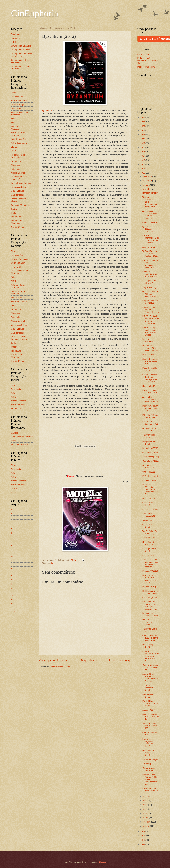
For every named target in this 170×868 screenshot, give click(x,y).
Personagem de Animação (18, 156)
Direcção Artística (19, 187)
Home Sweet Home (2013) (149, 543)
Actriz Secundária (19, 143)
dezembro (148, 176)
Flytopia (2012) (149, 480)
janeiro (146, 826)
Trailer (14, 213)
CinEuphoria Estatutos (21, 46)
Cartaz (14, 209)
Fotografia (16, 169)
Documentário (17, 97)
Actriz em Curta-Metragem (18, 134)
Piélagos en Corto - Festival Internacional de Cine (148, 61)
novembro (148, 181)
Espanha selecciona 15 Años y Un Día (150, 274)
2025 (143, 122)
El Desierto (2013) (150, 476)
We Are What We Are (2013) (150, 532)
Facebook (15, 34)
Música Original (18, 173)
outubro (146, 185)
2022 (143, 134)
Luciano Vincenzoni (148, 340)
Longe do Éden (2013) (149, 443)
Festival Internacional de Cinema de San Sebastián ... (151, 239)
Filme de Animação (20, 101)
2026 (143, 118)
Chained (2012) (149, 472)
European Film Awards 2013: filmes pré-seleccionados (150, 605)
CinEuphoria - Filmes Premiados (20, 61)
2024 (143, 126)
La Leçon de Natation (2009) (150, 614)
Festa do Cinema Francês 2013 (150, 391)
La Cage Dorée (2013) (149, 550)
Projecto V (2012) (150, 571)
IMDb (13, 42)
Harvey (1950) (149, 386)
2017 (143, 156)
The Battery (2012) (151, 457)
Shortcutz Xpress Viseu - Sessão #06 (150, 726)
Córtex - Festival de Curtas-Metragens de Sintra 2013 (150, 378)
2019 (143, 147)
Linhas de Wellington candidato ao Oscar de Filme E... (150, 489)
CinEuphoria (35, 13)
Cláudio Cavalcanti (151, 222)
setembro (147, 189)
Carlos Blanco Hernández (149, 769)
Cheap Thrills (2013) (148, 504)
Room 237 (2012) (150, 509)
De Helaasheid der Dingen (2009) (151, 592)
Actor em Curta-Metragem (18, 128)
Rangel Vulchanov (150, 193)
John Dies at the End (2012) (150, 429)
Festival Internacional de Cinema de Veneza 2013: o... (151, 656)
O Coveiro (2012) (150, 452)
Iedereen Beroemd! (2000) (148, 688)
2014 (143, 169)
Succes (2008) (149, 710)
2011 (143, 836)
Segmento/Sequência (21, 205)
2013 (143, 173)
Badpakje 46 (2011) (148, 696)
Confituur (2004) (150, 598)
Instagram (15, 38)
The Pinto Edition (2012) (150, 630)
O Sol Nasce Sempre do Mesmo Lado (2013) (149, 579)
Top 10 (14, 492)
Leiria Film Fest (144, 54)
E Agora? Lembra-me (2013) (151, 302)
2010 (143, 840)
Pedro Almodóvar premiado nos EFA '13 (150, 408)
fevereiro (147, 822)
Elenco (14, 147)
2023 (143, 130)
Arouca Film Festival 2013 (150, 515)
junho (146, 805)
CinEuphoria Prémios (20, 50)
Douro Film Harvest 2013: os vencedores (150, 348)
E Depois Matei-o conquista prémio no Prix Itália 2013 (150, 264)
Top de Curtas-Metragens (18, 222)
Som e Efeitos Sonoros (21, 183)
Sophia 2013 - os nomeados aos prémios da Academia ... (150, 563)
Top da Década (18, 227)
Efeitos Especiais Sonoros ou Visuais (20, 338)
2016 (143, 160)
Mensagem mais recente (54, 661)
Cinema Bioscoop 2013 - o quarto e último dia (150, 638)
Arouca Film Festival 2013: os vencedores (150, 399)
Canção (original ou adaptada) (20, 178)
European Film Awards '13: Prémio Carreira (151, 310)
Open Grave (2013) (148, 526)
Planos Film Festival (146, 67)
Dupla (14, 151)
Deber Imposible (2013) (150, 369)
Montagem (16, 165)
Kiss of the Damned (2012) (150, 423)
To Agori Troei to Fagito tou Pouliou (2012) (150, 254)
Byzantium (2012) (150, 448)
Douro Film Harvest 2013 (150, 466)
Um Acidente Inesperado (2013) (148, 753)
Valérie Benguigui (150, 759)
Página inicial (89, 661)
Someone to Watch (19, 445)
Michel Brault (148, 355)
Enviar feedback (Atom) (60, 667)
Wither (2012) (148, 520)
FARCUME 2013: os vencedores (150, 790)
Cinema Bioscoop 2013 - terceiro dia (150, 667)
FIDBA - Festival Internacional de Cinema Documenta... (151, 320)
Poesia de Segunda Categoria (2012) (148, 743)
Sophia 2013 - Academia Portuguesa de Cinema (150, 678)
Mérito (14, 441)
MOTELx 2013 (149, 555)
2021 (143, 139)
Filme (13, 93)
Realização (16, 108)
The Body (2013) (150, 538)
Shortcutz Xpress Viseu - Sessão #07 (150, 361)
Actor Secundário (19, 139)
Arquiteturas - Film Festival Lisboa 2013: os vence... (151, 214)
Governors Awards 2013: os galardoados (151, 294)
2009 (143, 844)
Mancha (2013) (149, 587)
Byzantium (47, 110)
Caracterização (18, 195)
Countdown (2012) (151, 461)
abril (145, 813)
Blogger (102, 862)
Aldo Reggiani (149, 247)
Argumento (16, 161)
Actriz (14, 123)
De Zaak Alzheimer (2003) (148, 622)
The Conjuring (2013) (149, 436)
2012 (143, 832)
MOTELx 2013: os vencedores (150, 416)
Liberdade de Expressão (22, 437)
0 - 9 (13, 611)
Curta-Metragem (18, 105)
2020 (143, 143)
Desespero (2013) (150, 498)
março (146, 818)
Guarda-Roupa (18, 191)
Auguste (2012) (149, 287)
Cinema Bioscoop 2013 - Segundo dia (151, 717)
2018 (143, 152)
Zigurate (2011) (149, 764)
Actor (13, 119)
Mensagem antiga (120, 661)
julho (145, 800)
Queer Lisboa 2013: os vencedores (149, 229)
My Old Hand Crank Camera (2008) (150, 703)
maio (145, 809)
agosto (146, 796)
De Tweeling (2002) (148, 646)
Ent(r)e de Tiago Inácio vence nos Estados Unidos (150, 331)
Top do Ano (16, 217)
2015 (143, 164)
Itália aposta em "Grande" (149, 282)
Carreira (15, 433)
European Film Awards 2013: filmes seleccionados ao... (150, 779)
